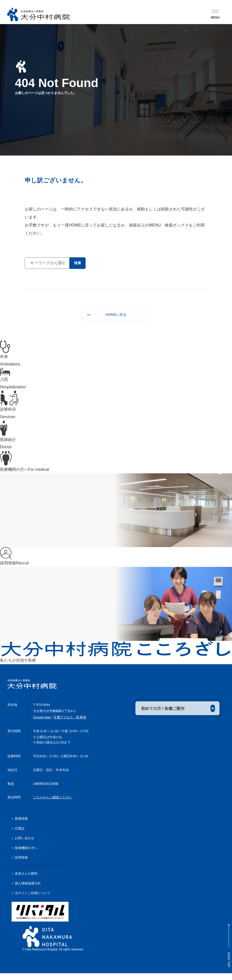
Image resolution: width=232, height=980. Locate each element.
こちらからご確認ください (53, 804)
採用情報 (21, 864)
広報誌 (20, 835)
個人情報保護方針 (28, 890)
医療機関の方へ (26, 854)
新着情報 (21, 825)
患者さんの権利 (26, 880)
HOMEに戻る (116, 315)
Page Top (226, 935)
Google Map (42, 724)
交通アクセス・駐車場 (70, 724)
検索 (76, 263)
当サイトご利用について (33, 900)
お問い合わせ (25, 845)
